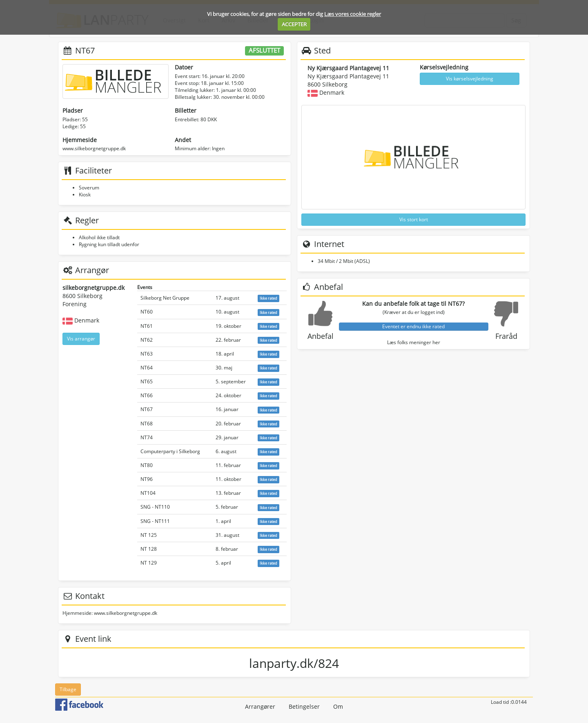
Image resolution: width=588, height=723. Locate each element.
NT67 (147, 409)
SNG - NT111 (155, 521)
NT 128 (149, 549)
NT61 (147, 326)
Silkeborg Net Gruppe (165, 298)
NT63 (147, 354)
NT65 (147, 382)
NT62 (147, 340)
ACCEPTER (294, 24)
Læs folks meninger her (414, 342)
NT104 (148, 493)
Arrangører (260, 706)
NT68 (147, 424)
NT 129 (149, 563)
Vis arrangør (81, 339)
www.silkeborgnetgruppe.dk (94, 148)
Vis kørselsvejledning (470, 79)
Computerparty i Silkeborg (170, 451)
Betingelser (304, 706)
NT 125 (149, 535)
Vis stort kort (414, 219)
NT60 (147, 312)
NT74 (147, 437)
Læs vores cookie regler (353, 14)
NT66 (147, 395)
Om (338, 706)
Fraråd (506, 336)
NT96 (147, 479)
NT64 (147, 368)
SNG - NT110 (155, 507)
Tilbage (68, 689)
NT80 (147, 465)
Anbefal (321, 336)
